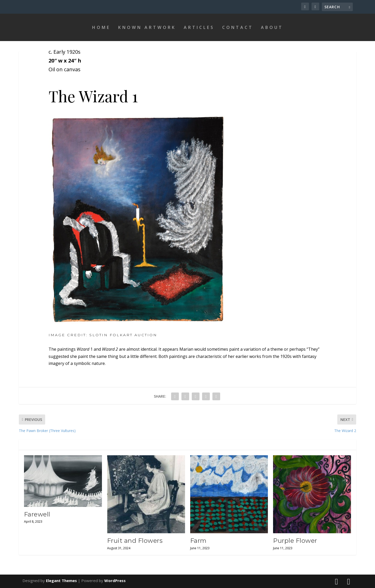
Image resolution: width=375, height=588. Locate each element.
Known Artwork (147, 27)
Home (101, 27)
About (272, 27)
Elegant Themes (61, 581)
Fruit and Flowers (135, 541)
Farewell (37, 514)
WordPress (115, 581)
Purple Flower (295, 541)
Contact (238, 27)
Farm (198, 541)
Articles (199, 27)
